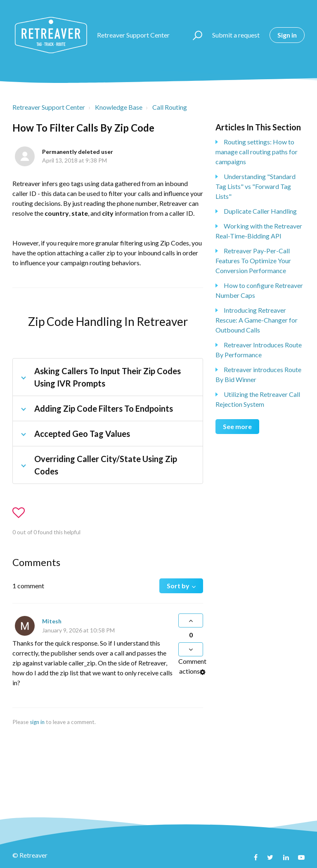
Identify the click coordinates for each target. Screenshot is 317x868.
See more (237, 426)
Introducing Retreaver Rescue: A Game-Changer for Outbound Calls (257, 320)
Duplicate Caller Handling (260, 211)
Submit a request (236, 35)
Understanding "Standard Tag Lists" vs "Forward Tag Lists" (255, 186)
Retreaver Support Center (49, 107)
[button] (194, 35)
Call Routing (170, 107)
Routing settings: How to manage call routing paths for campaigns (257, 152)
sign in (37, 722)
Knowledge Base (119, 107)
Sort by (178, 586)
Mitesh (52, 621)
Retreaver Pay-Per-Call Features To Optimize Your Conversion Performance (253, 261)
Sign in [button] (287, 35)
